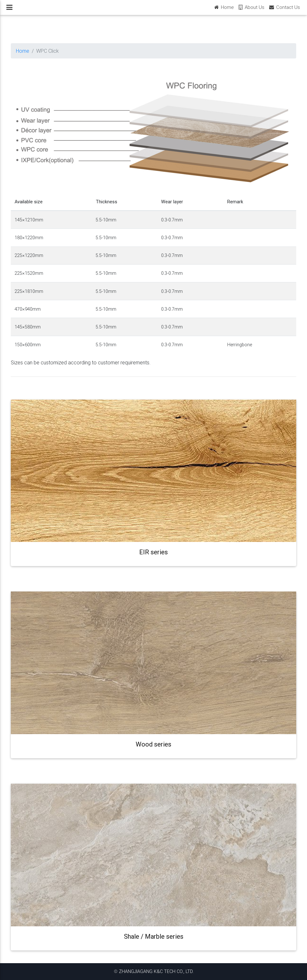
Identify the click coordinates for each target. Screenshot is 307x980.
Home (23, 51)
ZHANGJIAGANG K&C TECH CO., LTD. (156, 971)
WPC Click (48, 51)
